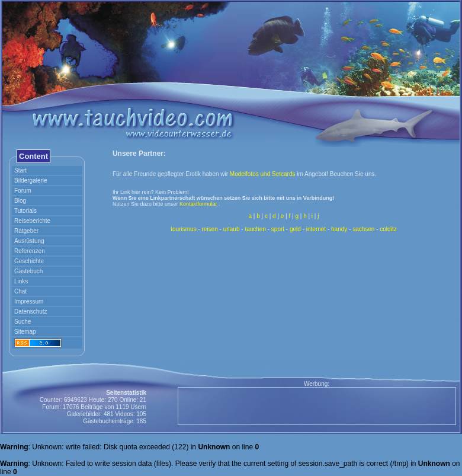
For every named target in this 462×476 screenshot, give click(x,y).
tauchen (255, 229)
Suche (23, 322)
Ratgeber (26, 231)
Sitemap (25, 332)
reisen (210, 229)
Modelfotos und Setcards (263, 174)
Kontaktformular (198, 204)
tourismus (183, 229)
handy (339, 229)
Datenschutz (31, 312)
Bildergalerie (31, 181)
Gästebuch (28, 271)
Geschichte (29, 261)
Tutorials (25, 211)
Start (20, 170)
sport (278, 229)
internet (316, 229)
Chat (20, 291)
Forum (23, 191)
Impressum (29, 301)
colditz (388, 229)
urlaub (232, 229)
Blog (20, 201)
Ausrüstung (29, 241)
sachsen (363, 229)
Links (21, 281)
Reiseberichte (32, 221)
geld (295, 229)
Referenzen (30, 251)
